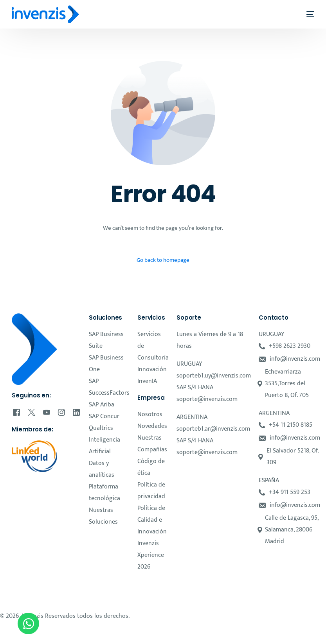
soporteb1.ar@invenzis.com (213, 429)
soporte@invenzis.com (207, 399)
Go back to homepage (163, 260)
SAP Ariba (102, 405)
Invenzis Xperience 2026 (151, 555)
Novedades (152, 426)
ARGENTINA (192, 417)
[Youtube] (47, 412)
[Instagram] (61, 412)
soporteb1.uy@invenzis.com (214, 376)
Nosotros (150, 414)
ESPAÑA (269, 480)
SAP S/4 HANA (195, 387)
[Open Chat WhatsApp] (28, 623)
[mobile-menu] (305, 14)
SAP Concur (104, 416)
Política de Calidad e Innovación (152, 520)
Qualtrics (101, 428)
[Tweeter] (32, 412)
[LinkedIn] (76, 412)
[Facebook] (16, 412)
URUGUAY (189, 364)
